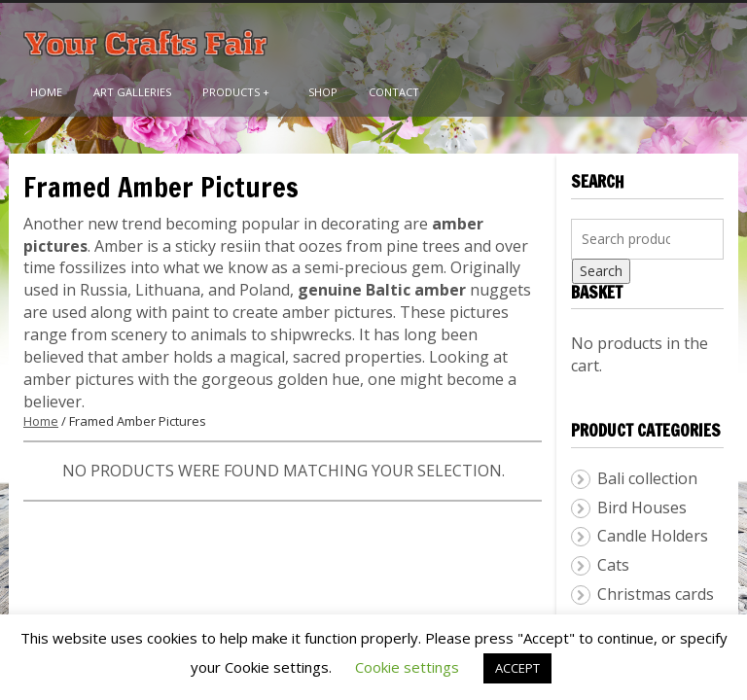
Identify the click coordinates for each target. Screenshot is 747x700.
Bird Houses (642, 507)
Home (46, 92)
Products (236, 92)
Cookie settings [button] (407, 667)
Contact (394, 92)
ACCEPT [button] (517, 668)
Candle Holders (653, 536)
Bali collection (647, 478)
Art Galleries (132, 92)
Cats (613, 565)
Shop (323, 92)
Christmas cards (656, 594)
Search (601, 271)
